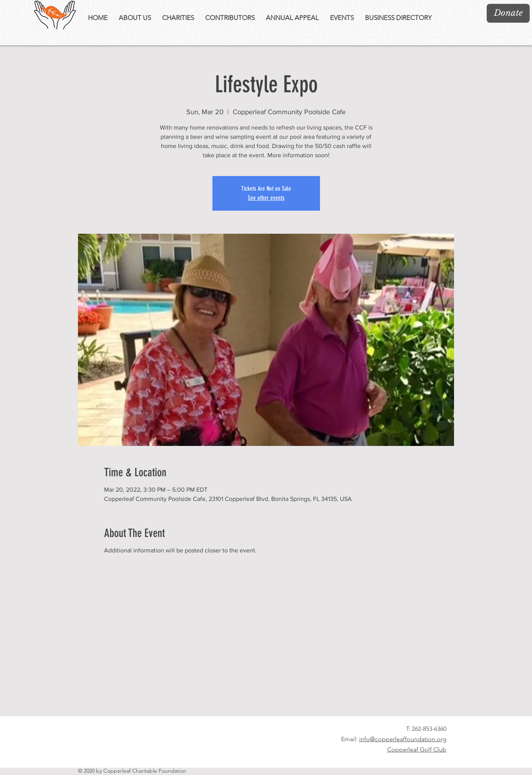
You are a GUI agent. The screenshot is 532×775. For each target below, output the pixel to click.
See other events (266, 198)
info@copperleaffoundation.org (403, 739)
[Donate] (508, 13)
